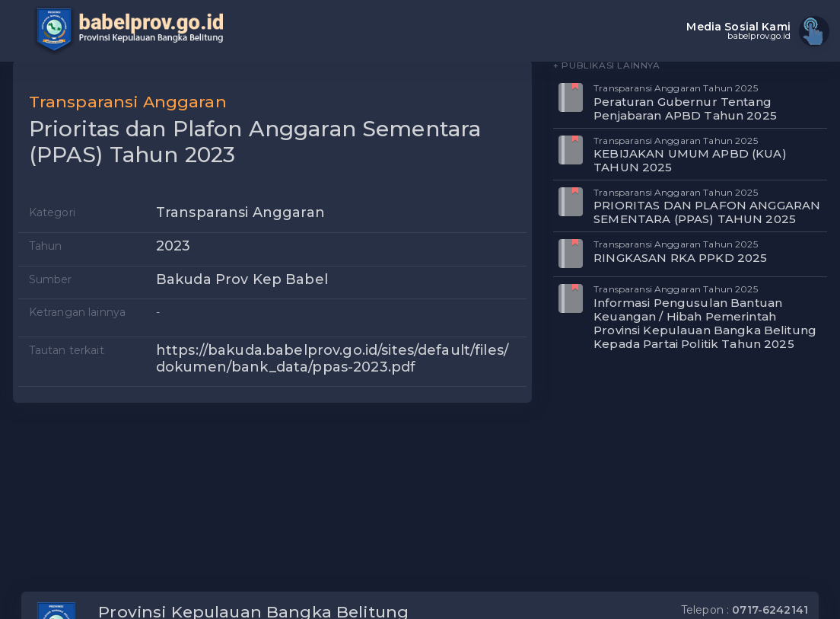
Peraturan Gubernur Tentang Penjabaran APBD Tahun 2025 (685, 108)
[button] (511, 95)
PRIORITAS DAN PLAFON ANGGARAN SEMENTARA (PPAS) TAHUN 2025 (707, 212)
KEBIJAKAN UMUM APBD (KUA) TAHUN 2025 (690, 160)
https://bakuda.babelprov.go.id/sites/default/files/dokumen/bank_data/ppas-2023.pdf (332, 359)
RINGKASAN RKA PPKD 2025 (680, 258)
